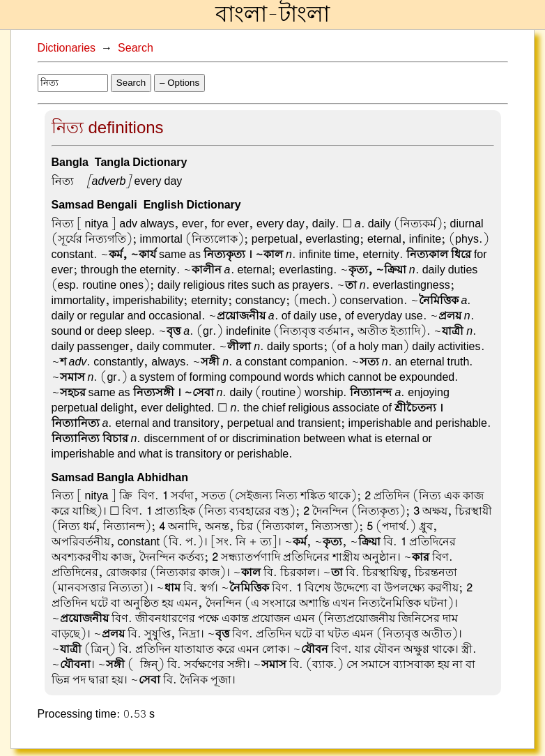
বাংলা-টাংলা (272, 15)
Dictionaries (67, 48)
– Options (179, 83)
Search (136, 48)
